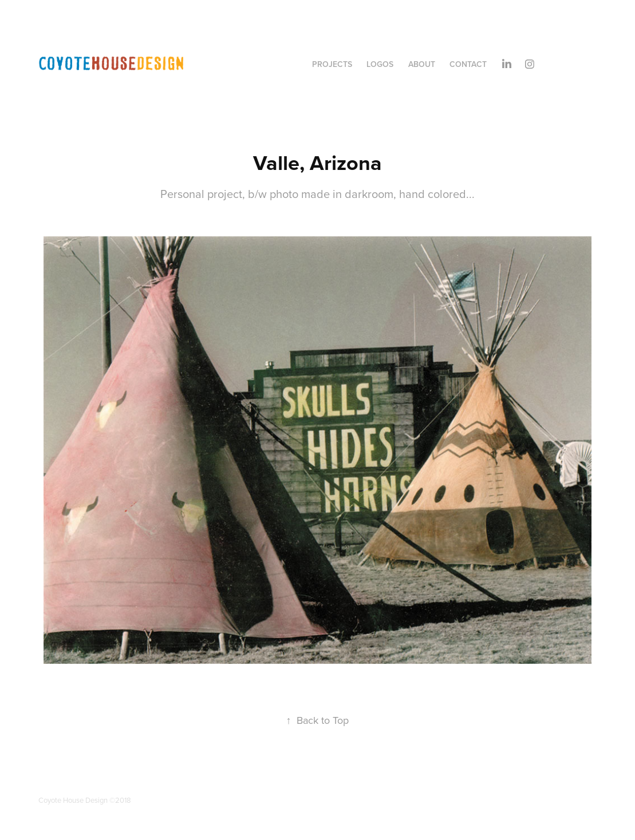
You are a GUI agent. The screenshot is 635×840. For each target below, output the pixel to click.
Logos (380, 64)
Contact (468, 64)
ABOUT (422, 64)
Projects (332, 64)
